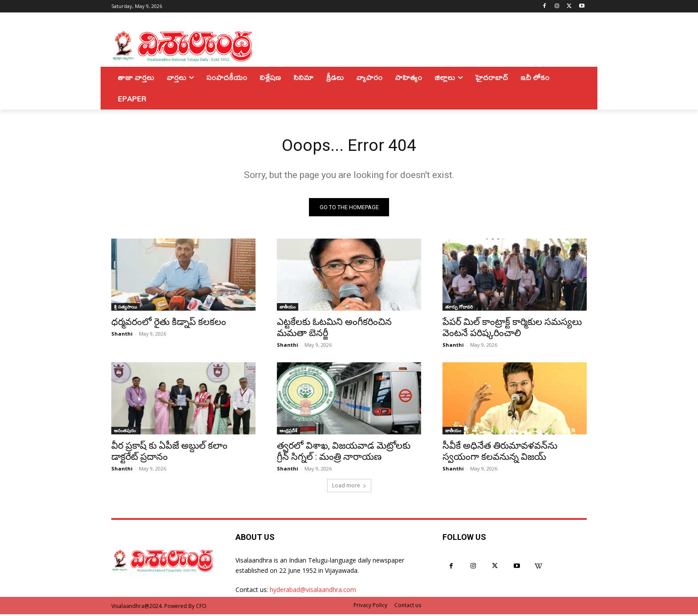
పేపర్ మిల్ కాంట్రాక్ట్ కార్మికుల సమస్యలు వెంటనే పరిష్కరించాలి (512, 329)
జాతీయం (288, 308)
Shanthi (122, 335)
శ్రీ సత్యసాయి (126, 308)
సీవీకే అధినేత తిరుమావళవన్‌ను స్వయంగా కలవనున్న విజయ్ (500, 453)
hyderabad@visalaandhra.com (313, 591)
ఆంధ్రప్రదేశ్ (288, 432)
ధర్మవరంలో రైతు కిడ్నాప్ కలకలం (169, 324)
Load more (349, 487)
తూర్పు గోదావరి (459, 308)
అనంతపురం (125, 432)
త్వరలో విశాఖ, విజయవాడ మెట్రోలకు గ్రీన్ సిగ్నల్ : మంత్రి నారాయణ (344, 453)
